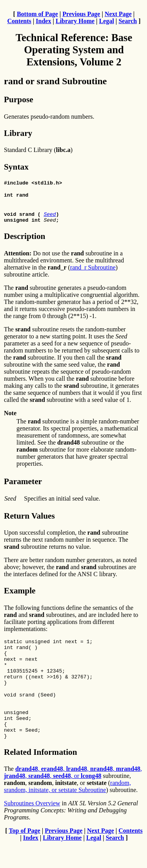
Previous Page (81, 14)
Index (43, 21)
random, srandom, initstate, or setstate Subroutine (67, 810)
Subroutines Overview (32, 827)
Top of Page (24, 854)
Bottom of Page (37, 14)
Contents (19, 21)
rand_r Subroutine (93, 272)
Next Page (118, 14)
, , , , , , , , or (73, 796)
